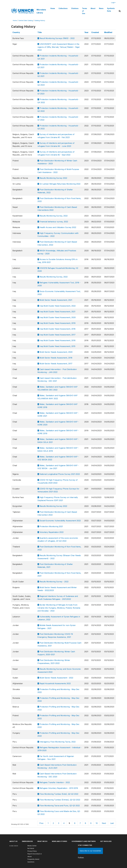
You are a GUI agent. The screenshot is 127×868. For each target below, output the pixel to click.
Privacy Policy (32, 851)
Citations (75, 8)
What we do (42, 841)
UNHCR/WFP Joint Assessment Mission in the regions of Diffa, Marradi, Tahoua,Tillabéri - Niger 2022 (59, 47)
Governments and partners (84, 841)
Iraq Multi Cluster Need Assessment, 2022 (57, 306)
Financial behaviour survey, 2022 (53, 222)
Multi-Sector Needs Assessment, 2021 (55, 300)
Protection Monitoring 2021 (50, 526)
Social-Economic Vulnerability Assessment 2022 (59, 521)
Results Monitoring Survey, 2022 (53, 216)
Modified (108, 32)
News (101, 8)
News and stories (60, 841)
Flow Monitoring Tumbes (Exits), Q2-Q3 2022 (58, 794)
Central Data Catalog (26, 20)
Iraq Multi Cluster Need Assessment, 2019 (56, 323)
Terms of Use (85, 11)
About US (13, 841)
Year (86, 32)
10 (97, 823)
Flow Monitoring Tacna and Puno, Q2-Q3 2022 (59, 806)
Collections (63, 8)
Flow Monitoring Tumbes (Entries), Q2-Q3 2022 (59, 800)
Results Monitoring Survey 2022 (52, 178)
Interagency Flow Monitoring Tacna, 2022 (57, 742)
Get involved (106, 841)
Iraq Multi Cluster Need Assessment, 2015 (56, 346)
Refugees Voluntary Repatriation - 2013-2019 (58, 788)
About (93, 8)
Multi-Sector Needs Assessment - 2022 (55, 678)
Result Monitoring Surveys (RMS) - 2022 (56, 38)
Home (53, 8)
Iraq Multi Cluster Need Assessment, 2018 (56, 329)
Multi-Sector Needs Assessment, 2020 (55, 352)
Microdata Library (41, 11)
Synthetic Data (111, 10)
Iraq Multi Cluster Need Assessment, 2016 (56, 340)
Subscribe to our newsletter (90, 851)
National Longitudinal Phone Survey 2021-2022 (59, 474)
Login (113, 3)
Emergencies (27, 841)
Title (40, 32)
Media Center (32, 846)
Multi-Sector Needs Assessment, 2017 (55, 364)
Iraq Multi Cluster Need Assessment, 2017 (56, 335)
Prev (41, 823)
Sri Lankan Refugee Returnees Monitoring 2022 (59, 184)
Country (16, 32)
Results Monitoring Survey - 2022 (53, 582)
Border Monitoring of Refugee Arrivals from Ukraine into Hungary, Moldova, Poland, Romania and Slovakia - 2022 (59, 608)
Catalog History (40, 20)
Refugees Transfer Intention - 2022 (54, 782)
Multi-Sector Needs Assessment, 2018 (55, 358)
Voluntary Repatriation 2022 (50, 532)
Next (104, 823)
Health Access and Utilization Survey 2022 (57, 227)
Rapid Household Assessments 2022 (54, 683)
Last (112, 823)
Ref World (31, 848)
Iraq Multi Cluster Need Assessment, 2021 (56, 312)
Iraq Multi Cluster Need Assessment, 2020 (57, 317)
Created (95, 32)
